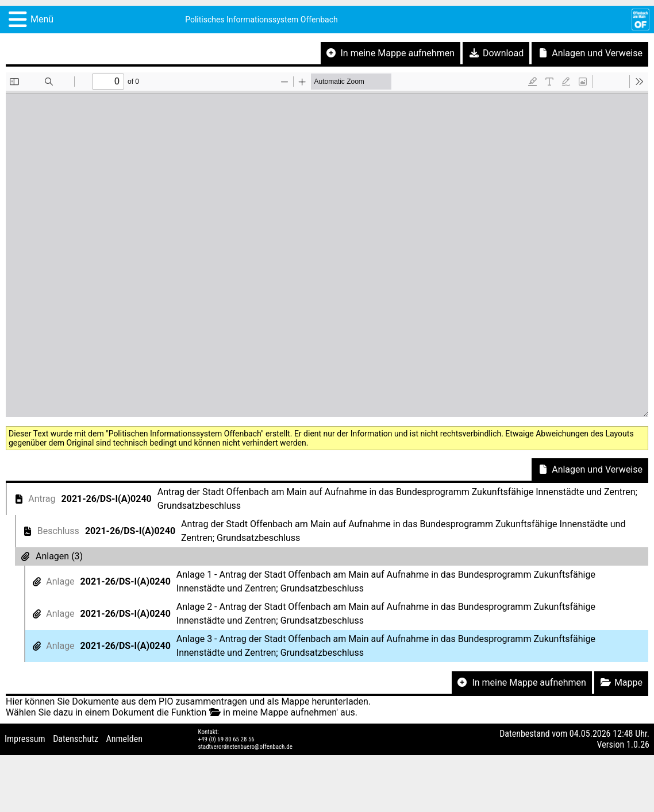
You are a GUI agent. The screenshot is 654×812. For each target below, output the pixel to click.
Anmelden (124, 739)
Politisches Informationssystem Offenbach (261, 20)
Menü (42, 19)
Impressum (25, 739)
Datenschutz (76, 739)
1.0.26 (638, 745)
